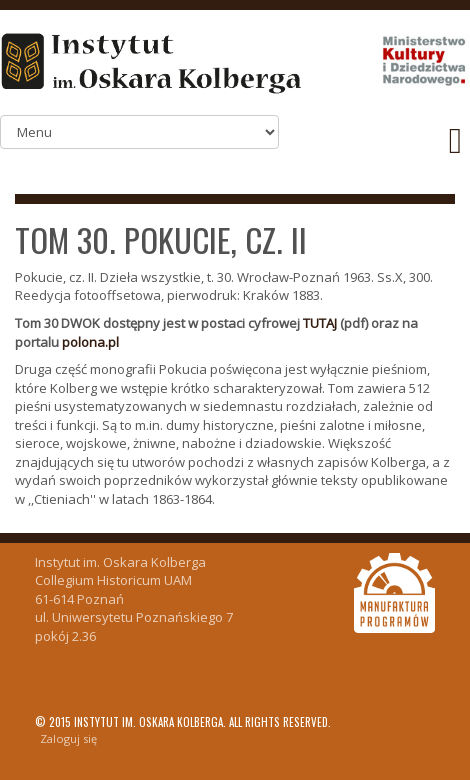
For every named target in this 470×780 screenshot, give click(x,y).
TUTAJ (320, 323)
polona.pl (90, 342)
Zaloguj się (68, 738)
